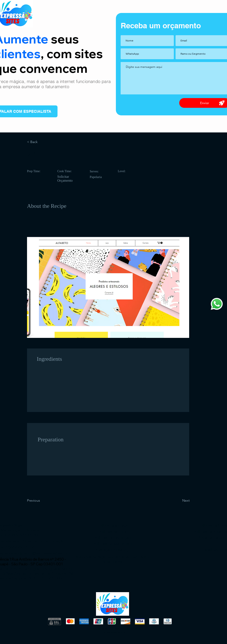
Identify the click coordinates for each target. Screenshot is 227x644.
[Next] (179, 501)
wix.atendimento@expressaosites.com (38, 553)
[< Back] (41, 142)
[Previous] (41, 501)
